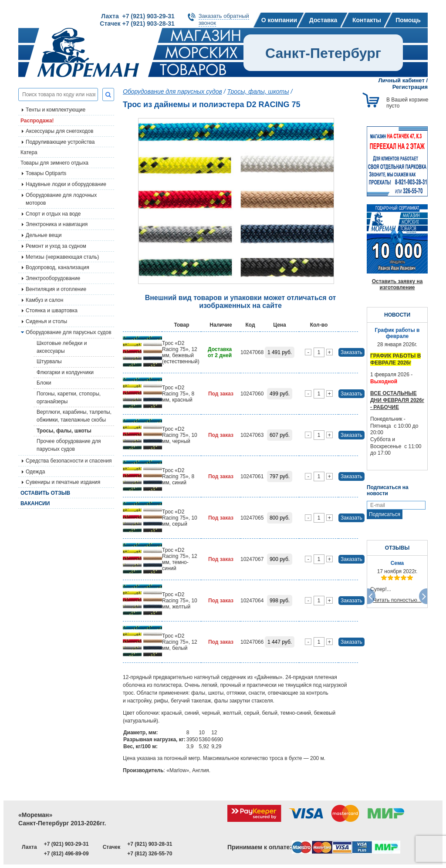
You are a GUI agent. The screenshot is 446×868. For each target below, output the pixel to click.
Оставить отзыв (45, 493)
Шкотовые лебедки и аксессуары (62, 347)
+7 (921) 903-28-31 (150, 844)
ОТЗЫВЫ (397, 548)
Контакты (367, 20)
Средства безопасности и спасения (69, 461)
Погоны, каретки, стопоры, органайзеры (69, 398)
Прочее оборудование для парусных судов (69, 445)
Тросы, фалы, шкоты (64, 431)
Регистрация (410, 87)
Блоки (44, 383)
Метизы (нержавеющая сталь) (62, 257)
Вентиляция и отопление (56, 289)
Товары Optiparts (46, 173)
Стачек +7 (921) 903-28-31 (137, 24)
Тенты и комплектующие (56, 110)
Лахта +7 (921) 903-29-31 (138, 16)
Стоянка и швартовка (52, 311)
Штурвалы (49, 361)
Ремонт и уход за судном (56, 246)
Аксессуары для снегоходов (59, 131)
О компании (279, 20)
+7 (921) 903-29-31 (66, 844)
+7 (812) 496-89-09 (66, 854)
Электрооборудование (53, 278)
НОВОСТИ (397, 315)
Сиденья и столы (46, 321)
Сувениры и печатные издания (63, 482)
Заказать (351, 352)
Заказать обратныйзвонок (224, 19)
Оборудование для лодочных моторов (61, 199)
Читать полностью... (397, 600)
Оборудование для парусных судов (69, 332)
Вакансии (35, 503)
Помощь (408, 20)
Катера (29, 152)
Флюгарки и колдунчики (65, 372)
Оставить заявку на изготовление (397, 284)
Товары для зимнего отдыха (54, 163)
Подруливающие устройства (60, 142)
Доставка (323, 20)
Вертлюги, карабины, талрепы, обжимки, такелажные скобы (74, 416)
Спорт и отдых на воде (53, 214)
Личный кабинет (402, 80)
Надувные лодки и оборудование (66, 184)
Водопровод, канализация (57, 267)
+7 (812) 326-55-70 (150, 854)
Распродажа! (37, 121)
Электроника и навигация (57, 224)
